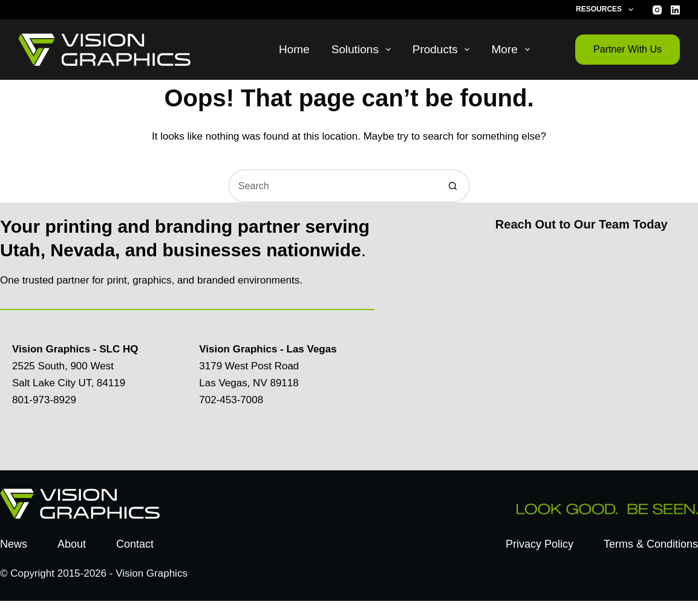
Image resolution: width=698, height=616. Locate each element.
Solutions (364, 50)
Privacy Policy (540, 544)
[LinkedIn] (675, 10)
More (513, 50)
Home (294, 49)
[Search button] (453, 186)
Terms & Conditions (651, 544)
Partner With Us (628, 49)
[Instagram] (657, 10)
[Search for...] (332, 186)
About (72, 544)
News (14, 544)
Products (444, 50)
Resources (607, 10)
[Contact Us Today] (581, 348)
